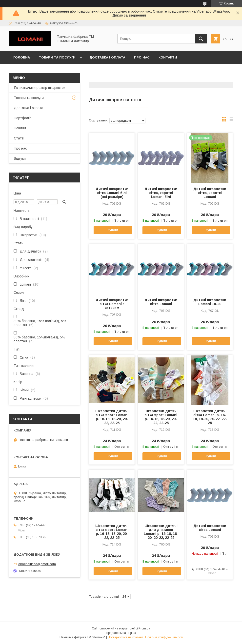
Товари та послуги (57, 57)
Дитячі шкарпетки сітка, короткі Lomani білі (161, 193)
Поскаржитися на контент (125, 637)
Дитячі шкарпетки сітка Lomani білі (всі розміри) (112, 193)
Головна (22, 57)
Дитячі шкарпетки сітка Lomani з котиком (112, 304)
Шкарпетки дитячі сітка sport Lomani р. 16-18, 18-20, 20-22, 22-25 (112, 417)
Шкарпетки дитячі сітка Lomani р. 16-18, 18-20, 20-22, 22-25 (210, 417)
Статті (19, 138)
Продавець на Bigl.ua (121, 633)
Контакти (168, 57)
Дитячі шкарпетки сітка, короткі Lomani (210, 193)
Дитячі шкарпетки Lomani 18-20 (210, 302)
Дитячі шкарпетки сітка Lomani (161, 302)
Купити (113, 230)
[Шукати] (201, 39)
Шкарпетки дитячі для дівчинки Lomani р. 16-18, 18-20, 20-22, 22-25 (161, 532)
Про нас (142, 57)
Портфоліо (23, 118)
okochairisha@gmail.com (37, 564)
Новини (20, 128)
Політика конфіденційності (164, 637)
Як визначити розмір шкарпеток (40, 88)
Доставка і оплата (107, 57)
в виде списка (231, 120)
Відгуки (20, 158)
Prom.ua (144, 628)
